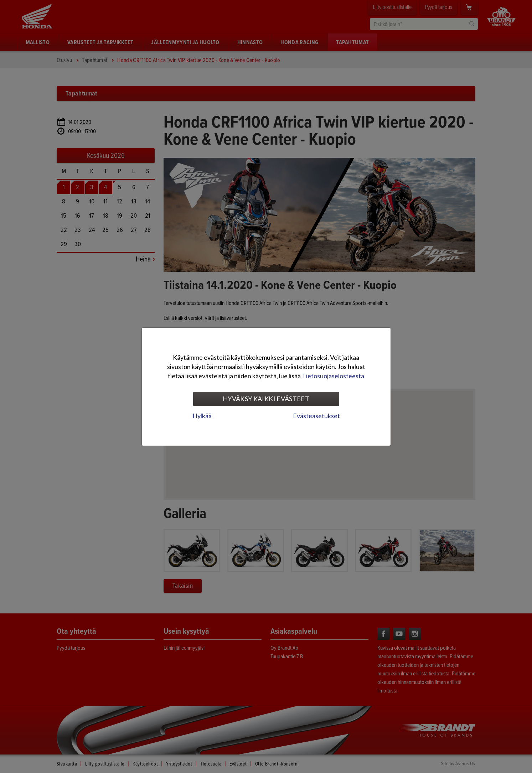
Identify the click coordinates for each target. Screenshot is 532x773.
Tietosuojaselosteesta (333, 376)
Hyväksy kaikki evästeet (266, 399)
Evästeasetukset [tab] (316, 416)
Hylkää (202, 416)
